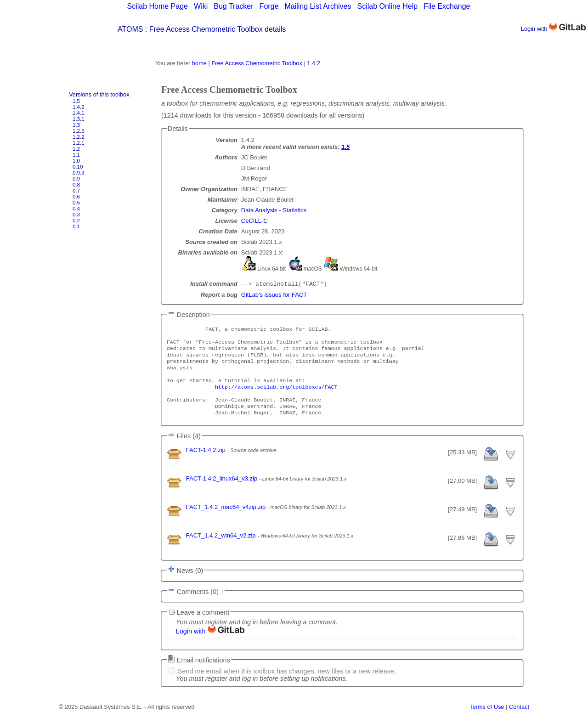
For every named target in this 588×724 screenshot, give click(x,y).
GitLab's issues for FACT (274, 296)
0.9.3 (79, 173)
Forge (269, 6)
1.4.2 (79, 107)
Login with (553, 29)
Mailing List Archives (318, 6)
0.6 (76, 197)
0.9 (76, 179)
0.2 (76, 221)
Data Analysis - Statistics (274, 210)
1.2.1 (79, 143)
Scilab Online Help (387, 6)
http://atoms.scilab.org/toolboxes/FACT (276, 397)
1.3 (76, 125)
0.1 (76, 226)
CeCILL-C (254, 221)
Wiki (201, 6)
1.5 (76, 101)
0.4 (76, 209)
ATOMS (130, 29)
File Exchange (447, 6)
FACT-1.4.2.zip (207, 464)
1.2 (76, 149)
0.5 (76, 203)
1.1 (76, 155)
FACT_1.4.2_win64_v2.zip (222, 549)
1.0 (76, 161)
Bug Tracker (233, 6)
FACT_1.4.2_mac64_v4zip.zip (227, 521)
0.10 (78, 167)
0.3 (76, 215)
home (199, 63)
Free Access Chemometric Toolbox (257, 63)
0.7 (76, 191)
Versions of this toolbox (99, 94)
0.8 (76, 185)
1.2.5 (79, 131)
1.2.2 (79, 137)
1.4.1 (79, 113)
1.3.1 (79, 119)
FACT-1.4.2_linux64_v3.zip (223, 492)
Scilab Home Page (157, 6)
